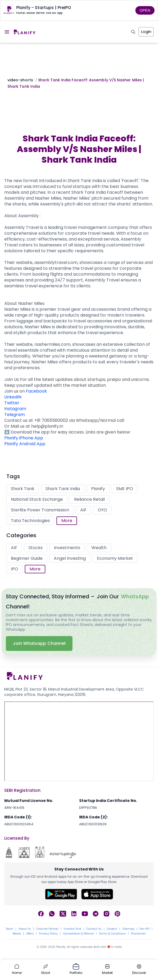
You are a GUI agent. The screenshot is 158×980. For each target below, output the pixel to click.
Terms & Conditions (112, 934)
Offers (30, 934)
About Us (25, 929)
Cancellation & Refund (78, 934)
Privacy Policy (48, 934)
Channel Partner (47, 929)
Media (17, 934)
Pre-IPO (144, 929)
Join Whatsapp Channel (39, 643)
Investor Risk (72, 929)
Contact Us (94, 929)
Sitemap (128, 929)
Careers (112, 929)
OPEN (145, 10)
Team (9, 929)
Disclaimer (138, 934)
